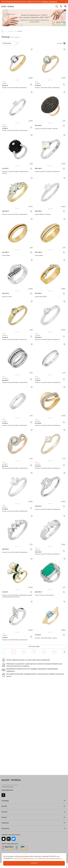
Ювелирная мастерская (9, 786)
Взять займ (5, 713)
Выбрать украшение (50, 2)
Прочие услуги (7, 733)
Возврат (4, 795)
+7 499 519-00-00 (7, 696)
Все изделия (6, 753)
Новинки (4, 761)
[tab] (16, 80)
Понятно (34, 863)
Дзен (3, 704)
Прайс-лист (5, 714)
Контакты (5, 821)
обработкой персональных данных (49, 858)
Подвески (5, 758)
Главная (3, 31)
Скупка (4, 715)
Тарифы (4, 715)
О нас (3, 734)
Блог (3, 818)
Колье (4, 759)
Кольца (4, 754)
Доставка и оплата (8, 794)
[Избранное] (32, 49)
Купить (4, 732)
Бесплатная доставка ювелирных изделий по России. (22, 2)
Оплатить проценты (8, 793)
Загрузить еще (34, 647)
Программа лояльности (10, 796)
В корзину (31, 84)
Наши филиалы (7, 699)
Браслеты (5, 756)
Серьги (4, 755)
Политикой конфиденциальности (25, 858)
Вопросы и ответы (8, 797)
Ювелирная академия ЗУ (10, 819)
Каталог (11, 31)
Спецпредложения (8, 798)
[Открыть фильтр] (64, 43)
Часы (3, 760)
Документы (5, 820)
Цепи (3, 757)
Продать (4, 731)
